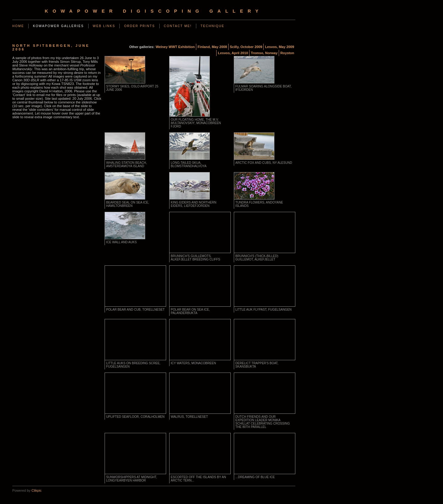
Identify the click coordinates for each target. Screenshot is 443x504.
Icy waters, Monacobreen (193, 363)
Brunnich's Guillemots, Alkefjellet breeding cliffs (196, 258)
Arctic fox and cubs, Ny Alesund (264, 163)
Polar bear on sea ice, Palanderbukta (190, 311)
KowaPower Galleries (58, 26)
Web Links (104, 26)
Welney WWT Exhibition (175, 47)
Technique (212, 26)
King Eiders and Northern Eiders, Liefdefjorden (194, 204)
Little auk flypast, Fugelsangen (263, 310)
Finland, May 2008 (212, 47)
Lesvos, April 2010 (233, 53)
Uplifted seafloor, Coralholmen (135, 417)
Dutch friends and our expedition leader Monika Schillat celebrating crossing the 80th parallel (263, 422)
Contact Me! (178, 26)
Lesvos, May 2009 (279, 47)
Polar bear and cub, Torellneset (135, 310)
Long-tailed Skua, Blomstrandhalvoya (189, 164)
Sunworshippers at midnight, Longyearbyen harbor (132, 479)
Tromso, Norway (264, 53)
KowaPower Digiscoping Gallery (154, 11)
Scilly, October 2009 (246, 47)
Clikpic (36, 490)
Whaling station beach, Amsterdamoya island (126, 164)
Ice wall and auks (122, 242)
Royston (287, 53)
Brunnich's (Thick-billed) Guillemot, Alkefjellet (257, 258)
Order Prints (139, 26)
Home (18, 26)
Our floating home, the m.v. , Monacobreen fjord (196, 123)
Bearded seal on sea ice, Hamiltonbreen (128, 204)
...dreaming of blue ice (255, 477)
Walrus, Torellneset (189, 417)
